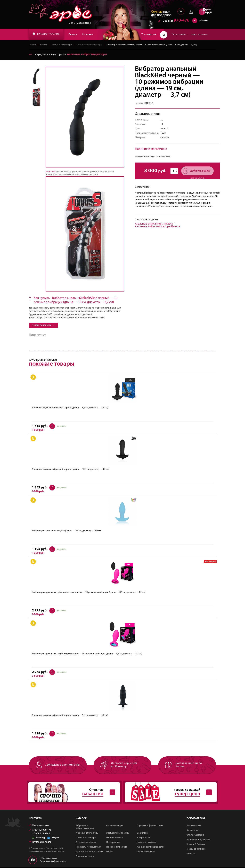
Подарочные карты (85, 857)
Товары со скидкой (195, 850)
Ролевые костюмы (146, 852)
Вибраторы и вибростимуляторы (85, 828)
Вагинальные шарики (86, 843)
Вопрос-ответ (193, 831)
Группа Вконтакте (40, 843)
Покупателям (180, 35)
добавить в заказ (197, 171)
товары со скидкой (168, 793)
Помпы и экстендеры (86, 838)
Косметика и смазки (146, 843)
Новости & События (196, 845)
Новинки (92, 35)
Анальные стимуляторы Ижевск (154, 224)
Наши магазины (200, 35)
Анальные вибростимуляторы (92, 45)
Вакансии (191, 854)
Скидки (77, 35)
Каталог (44, 45)
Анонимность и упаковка (198, 840)
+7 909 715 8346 (41, 834)
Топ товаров (149, 35)
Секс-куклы (142, 834)
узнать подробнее (43, 325)
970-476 (174, 21)
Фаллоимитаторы (115, 826)
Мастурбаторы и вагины (118, 834)
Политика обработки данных (53, 862)
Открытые (71, 793)
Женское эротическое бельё (151, 848)
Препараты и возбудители (88, 848)
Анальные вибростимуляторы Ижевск (158, 227)
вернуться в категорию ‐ (69, 55)
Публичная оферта (48, 859)
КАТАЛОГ (48, 35)
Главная (32, 45)
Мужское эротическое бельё (90, 852)
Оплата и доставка (195, 836)
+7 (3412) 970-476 (40, 831)
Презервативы (113, 843)
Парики (110, 852)
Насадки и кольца (115, 838)
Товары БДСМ (144, 838)
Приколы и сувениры (117, 848)
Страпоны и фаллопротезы (150, 826)
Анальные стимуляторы (63, 45)
